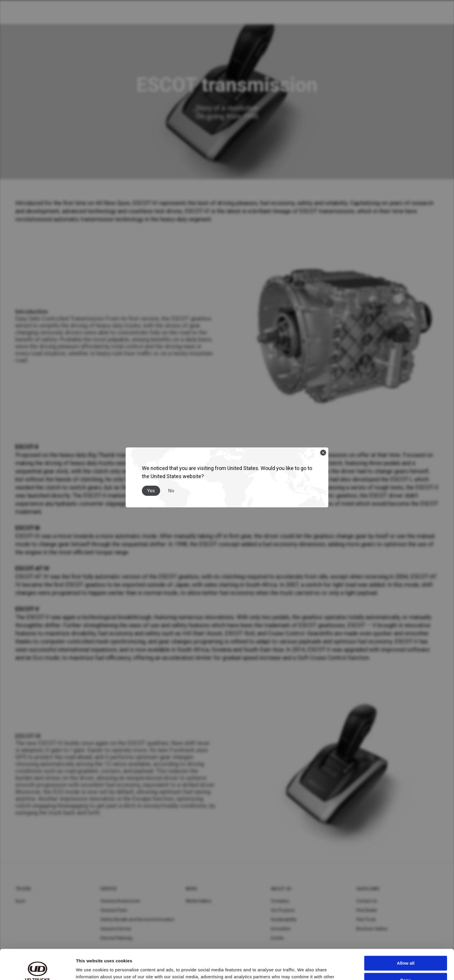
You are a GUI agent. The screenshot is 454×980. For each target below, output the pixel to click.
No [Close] (171, 491)
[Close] (323, 453)
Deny (406, 949)
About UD (281, 889)
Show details (89, 969)
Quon (20, 901)
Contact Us (367, 901)
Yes (151, 491)
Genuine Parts (114, 910)
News (192, 889)
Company (280, 901)
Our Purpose (283, 910)
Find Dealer (367, 910)
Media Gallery (199, 901)
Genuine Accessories (120, 901)
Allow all (406, 932)
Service (109, 889)
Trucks (23, 889)
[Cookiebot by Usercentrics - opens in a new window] (37, 969)
